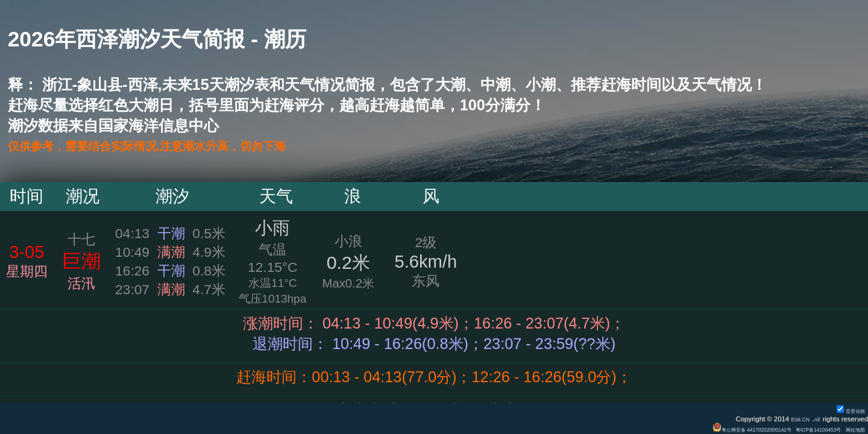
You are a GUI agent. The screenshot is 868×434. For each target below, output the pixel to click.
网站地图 (851, 429)
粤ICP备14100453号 (801, 429)
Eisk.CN (793, 419)
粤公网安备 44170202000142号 (713, 429)
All (815, 419)
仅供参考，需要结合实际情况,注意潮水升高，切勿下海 (191, 146)
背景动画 (846, 410)
